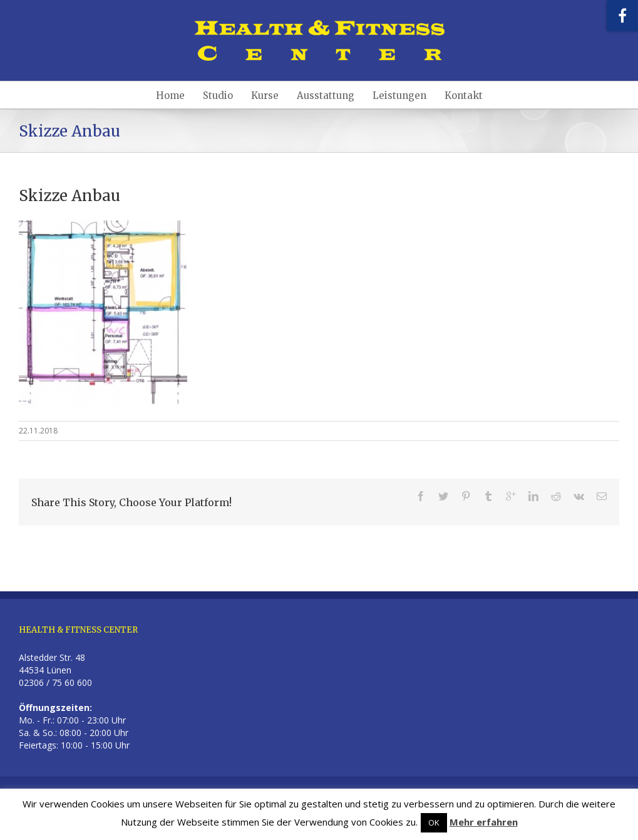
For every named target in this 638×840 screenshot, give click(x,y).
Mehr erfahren (484, 822)
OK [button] (434, 822)
